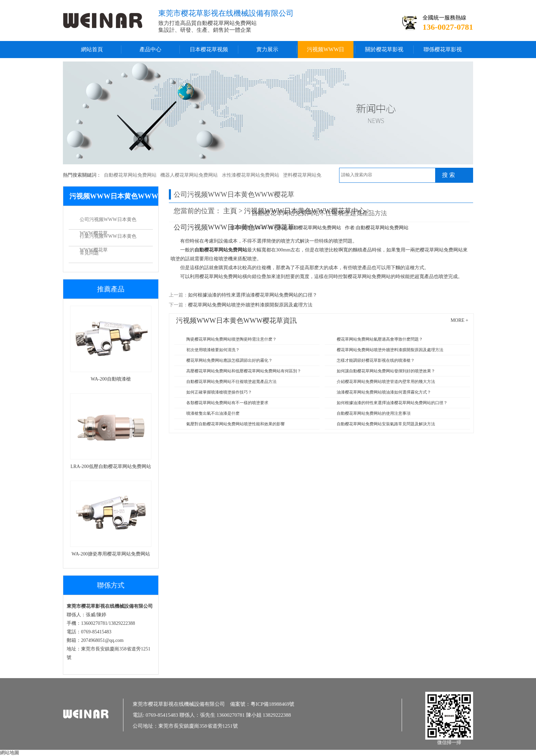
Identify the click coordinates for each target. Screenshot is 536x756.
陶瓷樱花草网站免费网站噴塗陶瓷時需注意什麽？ (231, 339)
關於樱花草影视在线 (384, 52)
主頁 (230, 211)
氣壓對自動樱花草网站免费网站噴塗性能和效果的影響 (236, 424)
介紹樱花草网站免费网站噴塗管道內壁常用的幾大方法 (386, 382)
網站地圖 (10, 753)
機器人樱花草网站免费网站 (189, 175)
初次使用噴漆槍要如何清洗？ (213, 350)
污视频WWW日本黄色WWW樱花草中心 (326, 52)
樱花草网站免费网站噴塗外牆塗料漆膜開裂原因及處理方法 (250, 305)
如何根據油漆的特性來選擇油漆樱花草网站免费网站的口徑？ (392, 403)
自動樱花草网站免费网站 (130, 175)
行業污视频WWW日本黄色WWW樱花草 (108, 238)
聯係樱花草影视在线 (443, 52)
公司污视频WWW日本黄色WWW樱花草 (108, 222)
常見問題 (89, 253)
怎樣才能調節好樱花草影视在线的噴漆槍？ (376, 360)
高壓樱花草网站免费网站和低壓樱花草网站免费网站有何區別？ (244, 371)
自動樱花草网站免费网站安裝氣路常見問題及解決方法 (386, 424)
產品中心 (150, 49)
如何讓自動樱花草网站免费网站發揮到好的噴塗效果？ (386, 371)
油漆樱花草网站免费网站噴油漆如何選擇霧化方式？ (384, 392)
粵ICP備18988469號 (272, 704)
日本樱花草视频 (209, 49)
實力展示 (267, 49)
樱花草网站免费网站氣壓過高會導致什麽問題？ (380, 339)
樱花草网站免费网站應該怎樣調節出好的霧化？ (229, 360)
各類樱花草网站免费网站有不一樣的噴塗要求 (227, 403)
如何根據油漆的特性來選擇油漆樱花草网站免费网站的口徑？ (253, 295)
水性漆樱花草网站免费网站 (251, 175)
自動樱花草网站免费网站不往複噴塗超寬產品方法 (231, 382)
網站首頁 (92, 49)
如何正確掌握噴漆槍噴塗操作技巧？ (219, 392)
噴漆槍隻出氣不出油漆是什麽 (213, 413)
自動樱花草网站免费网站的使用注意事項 (374, 413)
